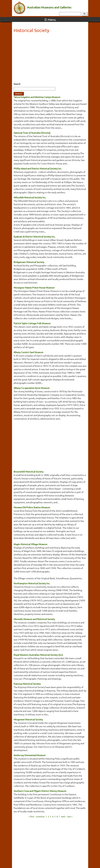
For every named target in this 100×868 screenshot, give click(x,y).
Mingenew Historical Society (28, 719)
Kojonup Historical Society (27, 684)
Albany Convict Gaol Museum (28, 352)
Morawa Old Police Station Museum (32, 507)
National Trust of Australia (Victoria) (32, 133)
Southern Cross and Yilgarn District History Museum (40, 791)
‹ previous (40, 816)
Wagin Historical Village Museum (30, 544)
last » (70, 816)
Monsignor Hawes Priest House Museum (34, 287)
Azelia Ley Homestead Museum (30, 755)
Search (17, 84)
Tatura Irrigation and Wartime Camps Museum (37, 97)
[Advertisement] (50, 59)
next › (64, 816)
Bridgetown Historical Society (29, 262)
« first (31, 816)
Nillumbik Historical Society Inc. (30, 197)
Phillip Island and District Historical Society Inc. (38, 168)
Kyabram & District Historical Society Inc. (34, 236)
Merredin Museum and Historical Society (34, 619)
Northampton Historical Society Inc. (32, 583)
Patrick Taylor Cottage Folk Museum (32, 323)
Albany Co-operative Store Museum (32, 388)
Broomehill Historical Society (29, 472)
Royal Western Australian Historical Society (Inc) (38, 655)
